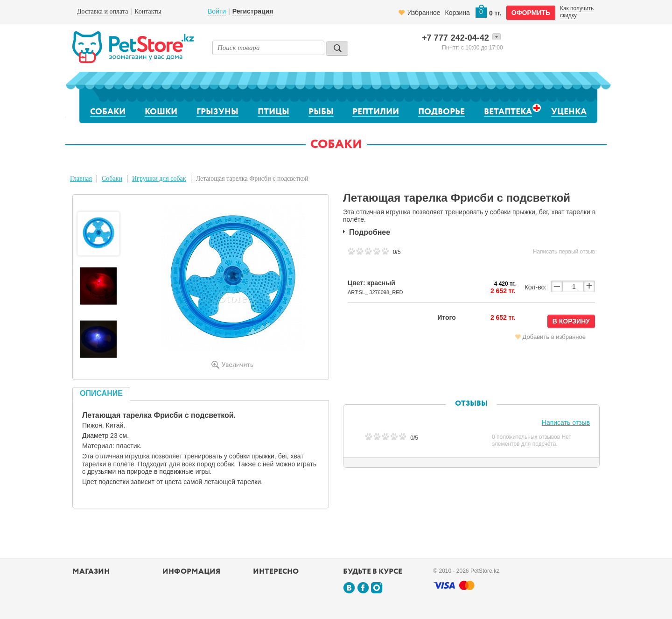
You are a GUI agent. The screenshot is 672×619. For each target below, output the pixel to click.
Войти (217, 11)
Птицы (273, 112)
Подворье (441, 112)
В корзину (571, 321)
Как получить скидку (577, 12)
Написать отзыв (566, 422)
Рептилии (376, 112)
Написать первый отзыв (564, 252)
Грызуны (217, 112)
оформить (531, 13)
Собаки (108, 112)
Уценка (569, 112)
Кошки (161, 112)
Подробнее (370, 232)
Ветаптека (508, 112)
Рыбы (321, 112)
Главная (81, 179)
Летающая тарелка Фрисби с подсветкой (252, 179)
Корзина (458, 13)
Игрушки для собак (159, 179)
